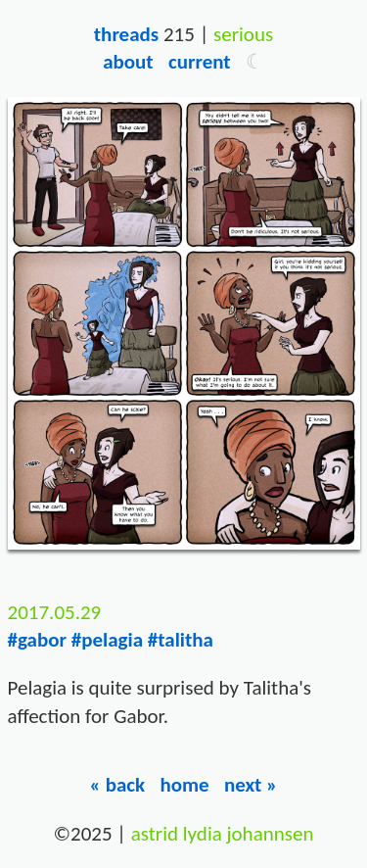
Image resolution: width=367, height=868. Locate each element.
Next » (251, 785)
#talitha (181, 640)
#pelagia (107, 640)
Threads (126, 34)
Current (200, 62)
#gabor (37, 640)
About (128, 62)
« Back (118, 785)
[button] (255, 62)
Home (184, 785)
